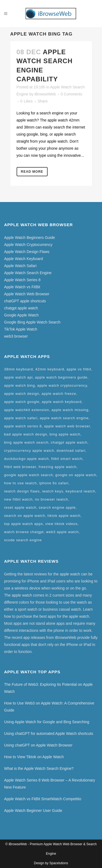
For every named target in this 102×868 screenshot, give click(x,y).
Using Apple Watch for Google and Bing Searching (47, 722)
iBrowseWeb (45, 94)
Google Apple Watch (21, 315)
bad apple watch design (26, 434)
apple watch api (18, 377)
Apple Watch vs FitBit (22, 287)
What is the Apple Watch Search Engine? (39, 768)
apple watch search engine (64, 418)
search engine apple (57, 507)
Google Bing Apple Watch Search (32, 322)
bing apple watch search (26, 442)
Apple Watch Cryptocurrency (28, 245)
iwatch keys (53, 491)
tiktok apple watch (64, 516)
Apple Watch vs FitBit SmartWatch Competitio (43, 799)
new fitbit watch (18, 499)
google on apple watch (76, 475)
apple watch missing (70, 410)
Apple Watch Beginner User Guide (33, 811)
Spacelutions (59, 863)
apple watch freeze (59, 394)
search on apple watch (25, 516)
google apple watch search (29, 475)
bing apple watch (65, 434)
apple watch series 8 (23, 426)
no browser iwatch (51, 499)
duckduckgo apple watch (26, 459)
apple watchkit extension (27, 410)
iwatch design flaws (22, 491)
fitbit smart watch (67, 459)
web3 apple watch (62, 532)
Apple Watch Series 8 (22, 280)
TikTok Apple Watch (21, 329)
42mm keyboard (50, 369)
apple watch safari (21, 418)
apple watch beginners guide (61, 377)
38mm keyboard (18, 369)
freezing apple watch (58, 467)
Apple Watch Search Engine (28, 273)
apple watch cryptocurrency (62, 385)
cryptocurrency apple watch (29, 451)
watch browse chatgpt (24, 532)
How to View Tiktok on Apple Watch (34, 757)
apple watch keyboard (62, 402)
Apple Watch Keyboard (24, 259)
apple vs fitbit (79, 369)
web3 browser (16, 336)
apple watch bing (20, 385)
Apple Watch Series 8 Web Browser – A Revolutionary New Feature (50, 784)
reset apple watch (20, 507)
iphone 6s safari (54, 483)
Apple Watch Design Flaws (27, 252)
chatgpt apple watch (21, 308)
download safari (71, 451)
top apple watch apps (24, 524)
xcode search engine (23, 540)
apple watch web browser (67, 426)
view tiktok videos (61, 524)
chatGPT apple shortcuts (25, 301)
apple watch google (22, 402)
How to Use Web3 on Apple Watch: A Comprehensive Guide (49, 707)
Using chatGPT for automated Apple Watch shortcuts (49, 734)
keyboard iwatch (80, 491)
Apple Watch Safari (20, 266)
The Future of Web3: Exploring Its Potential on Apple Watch (48, 688)
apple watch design (22, 394)
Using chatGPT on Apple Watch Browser (38, 745)
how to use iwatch (20, 483)
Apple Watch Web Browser (27, 294)
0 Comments (71, 94)
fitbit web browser (20, 467)
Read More (32, 172)
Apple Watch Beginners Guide (30, 238)
